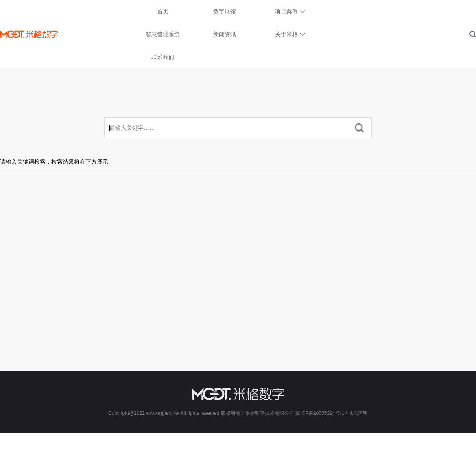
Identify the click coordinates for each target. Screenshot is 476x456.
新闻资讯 (225, 34)
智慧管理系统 (163, 34)
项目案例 (286, 11)
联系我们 (163, 57)
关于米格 (286, 34)
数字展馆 (225, 11)
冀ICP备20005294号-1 (320, 413)
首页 (163, 11)
